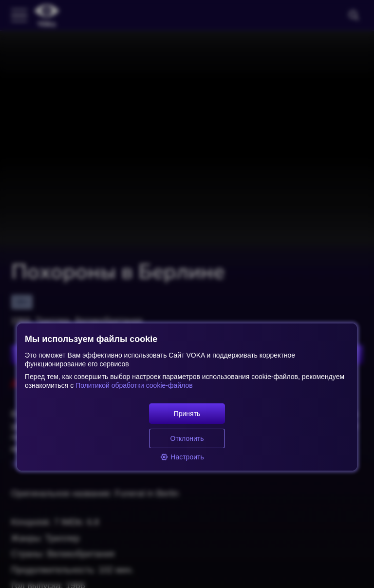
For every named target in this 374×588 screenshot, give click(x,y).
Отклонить (187, 438)
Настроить (182, 457)
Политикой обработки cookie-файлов (133, 385)
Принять (187, 414)
